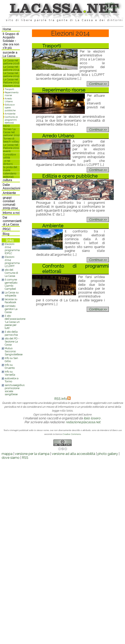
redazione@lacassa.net (83, 422)
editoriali (9, 177)
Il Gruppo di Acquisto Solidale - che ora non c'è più (11, 41)
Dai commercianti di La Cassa (12, 221)
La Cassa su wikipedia (12, 294)
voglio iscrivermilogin (112, 7)
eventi (7, 151)
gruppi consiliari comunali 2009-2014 (10, 203)
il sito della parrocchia (11, 333)
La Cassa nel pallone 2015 (11, 75)
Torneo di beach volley (11, 140)
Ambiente (10, 114)
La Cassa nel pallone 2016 (11, 62)
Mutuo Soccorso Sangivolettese (14, 351)
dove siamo (11, 458)
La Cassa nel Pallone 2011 (11, 146)
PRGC (7, 229)
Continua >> (98, 84)
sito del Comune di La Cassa (11, 273)
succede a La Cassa (10, 54)
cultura (7, 180)
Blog (6, 234)
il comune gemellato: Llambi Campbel (11, 284)
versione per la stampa (32, 454)
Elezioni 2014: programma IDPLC (12, 249)
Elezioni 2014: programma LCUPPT (12, 261)
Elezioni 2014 (11, 86)
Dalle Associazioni (11, 186)
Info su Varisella (10, 373)
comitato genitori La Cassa (11, 309)
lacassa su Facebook (11, 301)
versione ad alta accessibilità (73, 454)
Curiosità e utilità (10, 156)
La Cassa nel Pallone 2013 (11, 81)
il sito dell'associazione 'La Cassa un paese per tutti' (15, 322)
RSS (25, 458)
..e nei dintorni (8, 162)
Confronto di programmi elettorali (11, 120)
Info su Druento (10, 366)
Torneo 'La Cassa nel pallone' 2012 (11, 132)
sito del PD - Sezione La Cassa (12, 342)
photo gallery (108, 454)
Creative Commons (71, 434)
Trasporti (9, 89)
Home (7, 29)
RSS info (62, 399)
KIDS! (7, 126)
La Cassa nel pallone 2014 (11, 68)
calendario (10, 173)
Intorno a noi (11, 213)
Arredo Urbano (9, 100)
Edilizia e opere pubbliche (10, 108)
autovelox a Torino (12, 380)
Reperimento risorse (12, 94)
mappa (7, 454)
